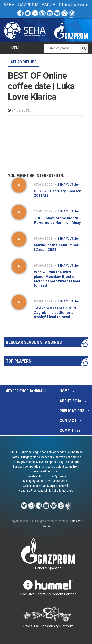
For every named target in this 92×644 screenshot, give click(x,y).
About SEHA (71, 401)
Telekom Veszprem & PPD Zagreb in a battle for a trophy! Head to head (57, 313)
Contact (68, 421)
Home (65, 391)
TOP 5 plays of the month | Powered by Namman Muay (57, 220)
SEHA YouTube (24, 62)
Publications (72, 411)
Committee (70, 430)
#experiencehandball (26, 391)
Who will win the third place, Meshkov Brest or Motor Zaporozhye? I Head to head (57, 279)
